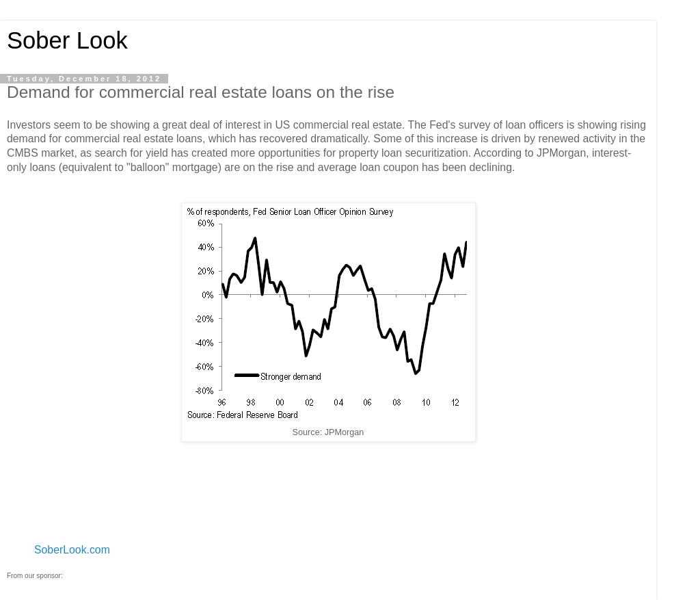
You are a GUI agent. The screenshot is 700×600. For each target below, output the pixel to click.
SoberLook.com (72, 550)
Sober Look (67, 40)
